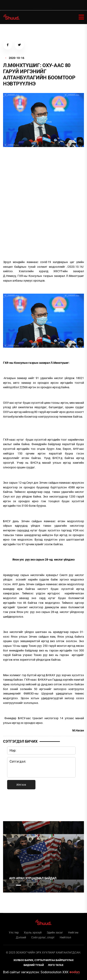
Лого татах (56, 965)
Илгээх (21, 785)
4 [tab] (32, 885)
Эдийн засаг (55, 932)
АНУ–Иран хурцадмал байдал (33, 878)
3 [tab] (25, 885)
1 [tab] (12, 805)
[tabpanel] (43, 857)
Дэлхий (21, 937)
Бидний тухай (34, 965)
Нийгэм (73, 932)
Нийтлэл (65, 937)
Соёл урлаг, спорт (43, 937)
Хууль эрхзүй (33, 932)
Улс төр (14, 932)
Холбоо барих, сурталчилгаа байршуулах (43, 960)
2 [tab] (19, 885)
